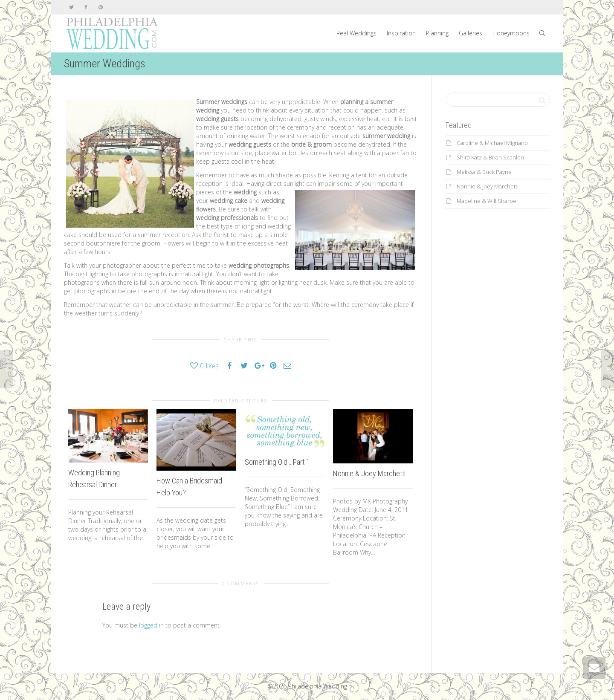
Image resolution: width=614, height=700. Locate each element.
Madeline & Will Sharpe (487, 201)
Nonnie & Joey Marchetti (369, 473)
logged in (151, 625)
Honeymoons (511, 33)
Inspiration (401, 33)
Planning (437, 33)
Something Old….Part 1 (277, 462)
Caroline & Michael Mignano (492, 143)
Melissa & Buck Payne (484, 172)
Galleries (471, 33)
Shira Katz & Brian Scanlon (490, 157)
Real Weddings (356, 33)
